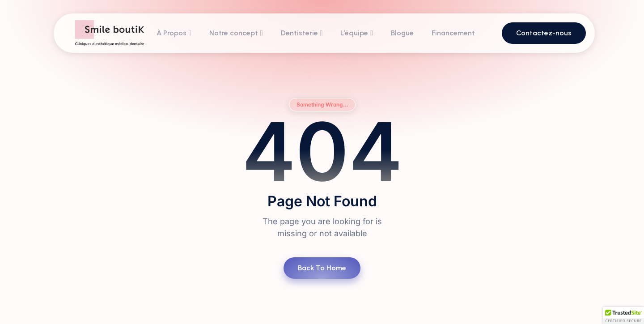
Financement (453, 33)
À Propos (174, 33)
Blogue (402, 33)
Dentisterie (302, 33)
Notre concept (236, 33)
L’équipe (357, 33)
